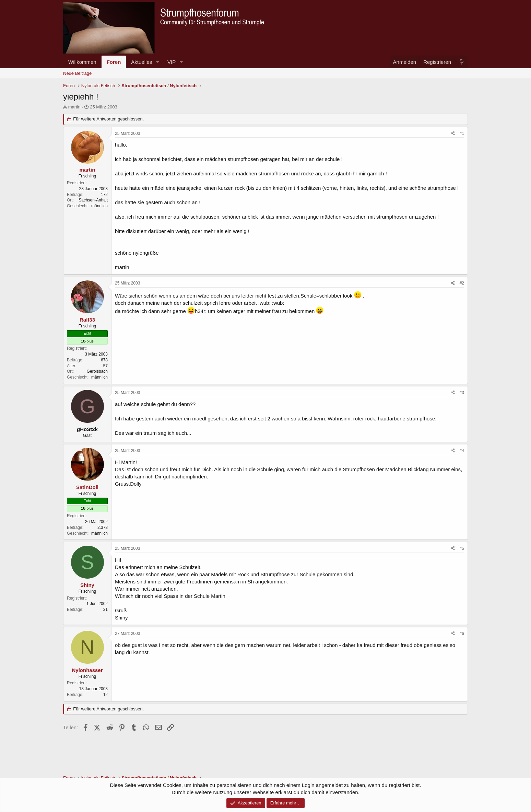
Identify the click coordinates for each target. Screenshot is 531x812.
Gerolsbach (97, 371)
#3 (462, 393)
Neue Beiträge (77, 73)
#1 (462, 134)
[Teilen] (453, 134)
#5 (462, 548)
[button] (157, 62)
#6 (462, 634)
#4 (462, 451)
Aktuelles (141, 62)
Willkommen (82, 62)
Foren (114, 62)
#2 (462, 283)
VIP (172, 62)
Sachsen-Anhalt (93, 200)
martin (74, 107)
